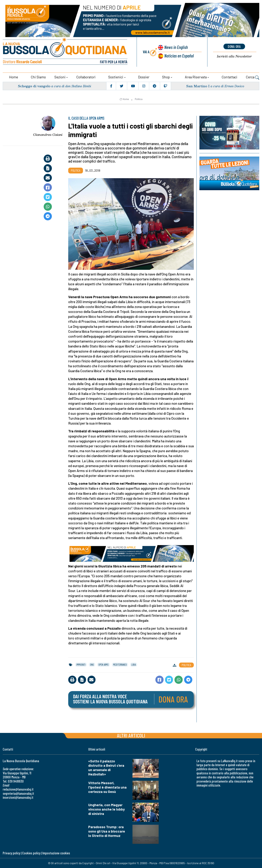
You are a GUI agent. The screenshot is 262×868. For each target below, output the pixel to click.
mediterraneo (120, 664)
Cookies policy (31, 853)
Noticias (179, 56)
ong (92, 664)
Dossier (144, 77)
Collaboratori (86, 77)
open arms (104, 664)
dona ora (234, 46)
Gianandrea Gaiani (48, 134)
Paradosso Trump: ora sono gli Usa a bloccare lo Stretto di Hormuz (107, 831)
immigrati (81, 664)
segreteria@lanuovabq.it (18, 793)
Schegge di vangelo (34, 86)
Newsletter (234, 56)
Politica (139, 99)
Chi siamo (38, 77)
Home (14, 77)
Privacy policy (11, 853)
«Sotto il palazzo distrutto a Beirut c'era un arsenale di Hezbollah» (106, 767)
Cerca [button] (253, 77)
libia (134, 664)
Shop (166, 77)
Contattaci (229, 77)
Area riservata (196, 77)
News (176, 47)
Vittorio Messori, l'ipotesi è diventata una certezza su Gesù (107, 787)
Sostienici (116, 77)
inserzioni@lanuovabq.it (18, 797)
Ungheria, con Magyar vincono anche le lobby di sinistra (107, 809)
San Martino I (198, 86)
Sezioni (60, 77)
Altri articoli (131, 735)
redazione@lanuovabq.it (18, 789)
